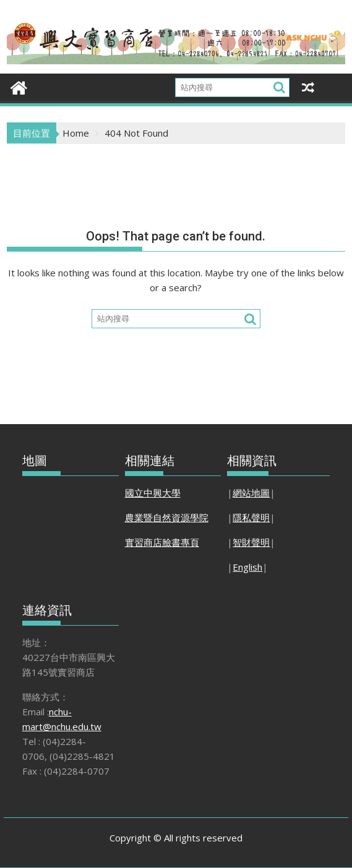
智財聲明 (251, 542)
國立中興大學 (153, 493)
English (247, 567)
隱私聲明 (251, 517)
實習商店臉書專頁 (162, 542)
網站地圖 (251, 493)
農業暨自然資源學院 (167, 517)
